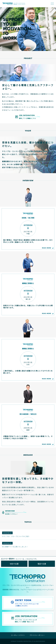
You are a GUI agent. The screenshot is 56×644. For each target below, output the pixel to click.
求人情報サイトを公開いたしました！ (15, 545)
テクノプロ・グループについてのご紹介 (16, 534)
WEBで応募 (14, 564)
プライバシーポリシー (37, 635)
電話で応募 (42, 564)
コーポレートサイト (18, 635)
